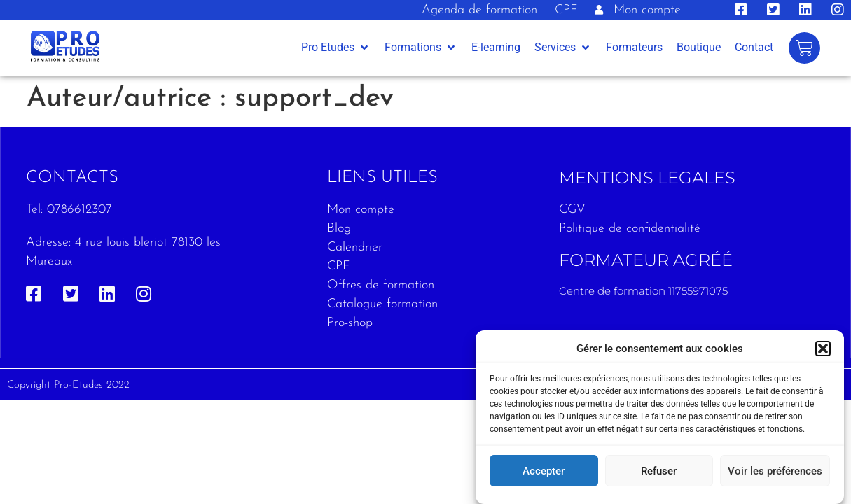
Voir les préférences (775, 471)
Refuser (659, 471)
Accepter (544, 471)
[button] (823, 349)
